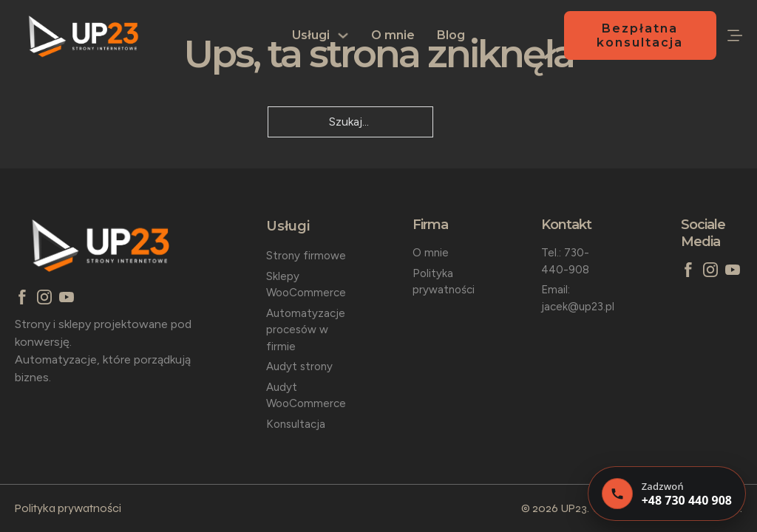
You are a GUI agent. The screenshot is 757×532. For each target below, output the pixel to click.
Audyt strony (299, 366)
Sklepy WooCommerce (306, 285)
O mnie (393, 35)
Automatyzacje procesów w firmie (306, 330)
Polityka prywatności (444, 282)
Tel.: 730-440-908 (565, 261)
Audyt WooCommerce (306, 396)
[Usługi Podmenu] (343, 35)
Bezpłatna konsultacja (640, 35)
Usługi (311, 35)
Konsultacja (296, 424)
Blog (451, 35)
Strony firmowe (306, 256)
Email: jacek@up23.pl (578, 298)
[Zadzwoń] (667, 494)
